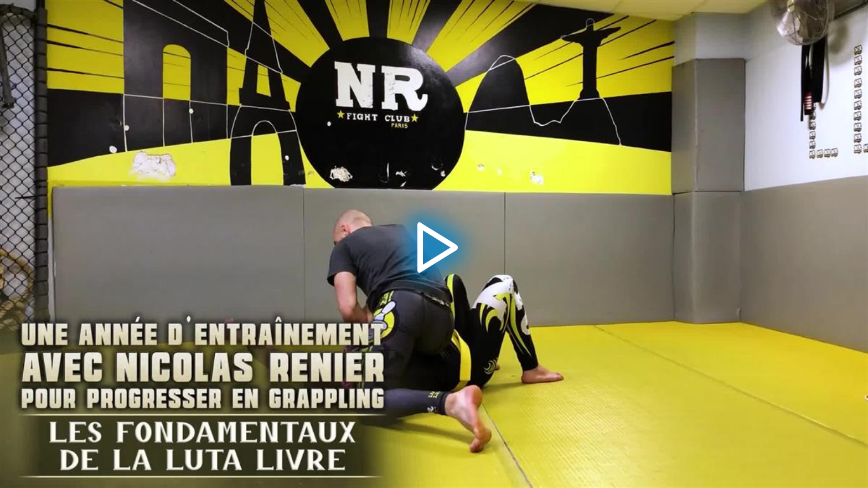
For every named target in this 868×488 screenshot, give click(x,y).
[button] (434, 244)
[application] (434, 244)
